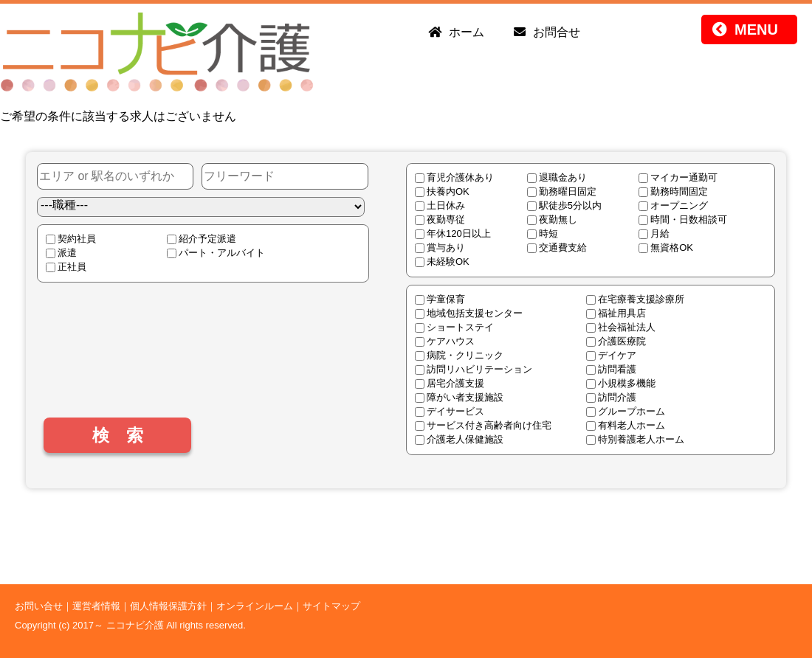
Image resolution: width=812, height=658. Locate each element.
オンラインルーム (255, 606)
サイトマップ (331, 606)
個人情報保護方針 (168, 606)
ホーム (467, 32)
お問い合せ (39, 606)
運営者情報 (96, 606)
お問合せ (557, 32)
